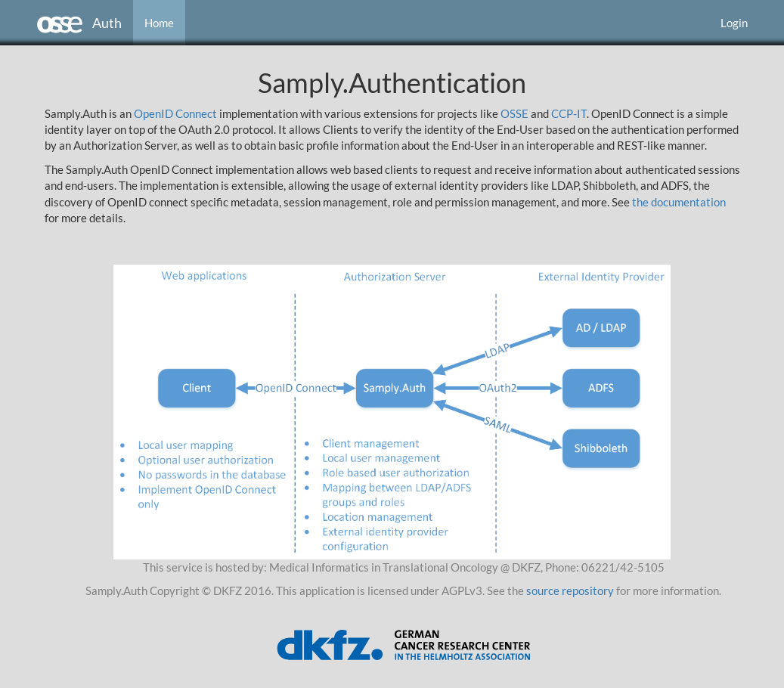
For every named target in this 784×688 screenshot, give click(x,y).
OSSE (514, 113)
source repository (570, 590)
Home (159, 23)
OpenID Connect (175, 113)
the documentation (679, 202)
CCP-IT (569, 113)
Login (734, 23)
